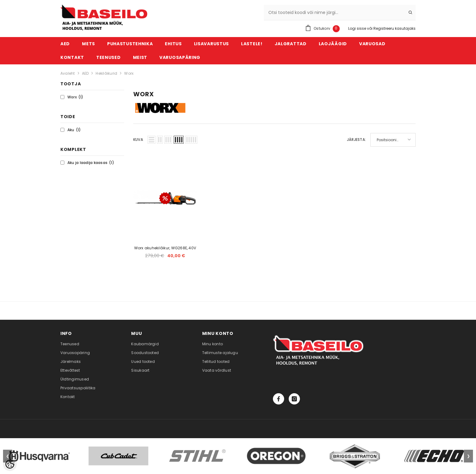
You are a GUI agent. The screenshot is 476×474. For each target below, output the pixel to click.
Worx (129, 73)
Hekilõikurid (106, 73)
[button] (151, 140)
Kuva (138, 140)
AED (85, 73)
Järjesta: (356, 140)
